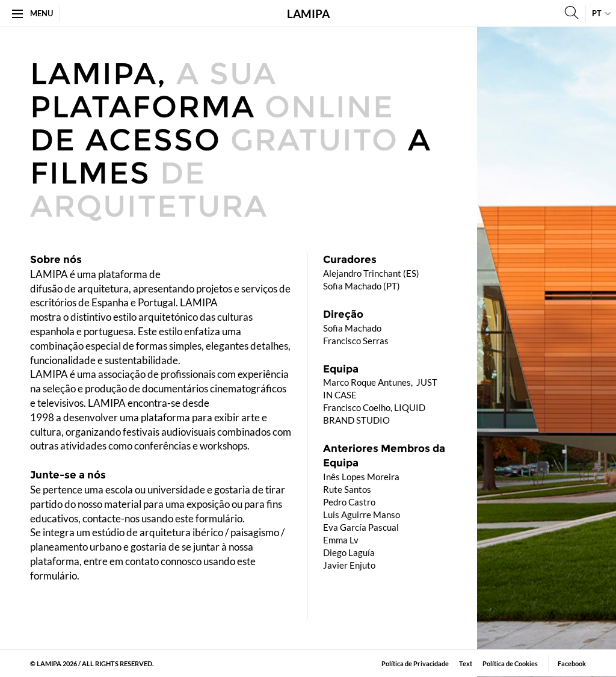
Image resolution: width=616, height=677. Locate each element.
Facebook (572, 663)
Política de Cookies (510, 663)
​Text (466, 663)
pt (597, 13)
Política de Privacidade (415, 663)
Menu (32, 13)
